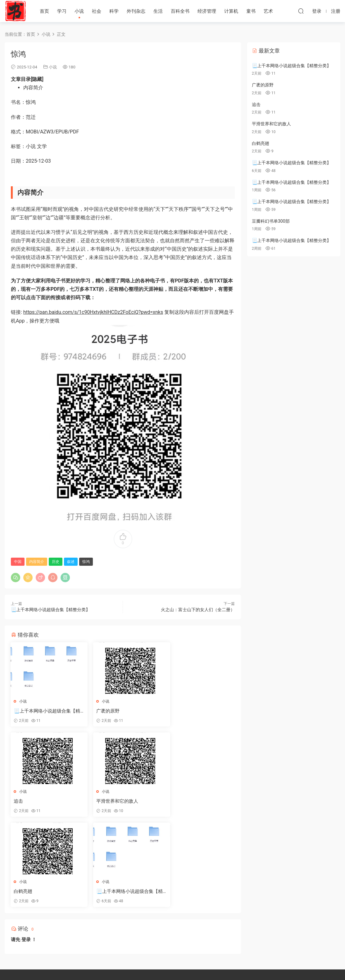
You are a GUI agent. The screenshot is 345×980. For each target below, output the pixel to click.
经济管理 (207, 11)
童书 (251, 11)
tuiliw (212, 912)
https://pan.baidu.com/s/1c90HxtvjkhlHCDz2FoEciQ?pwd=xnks (93, 312)
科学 (114, 11)
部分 (182, 934)
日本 (227, 923)
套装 (182, 912)
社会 (97, 11)
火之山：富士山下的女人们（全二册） (198, 610)
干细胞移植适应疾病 (194, 959)
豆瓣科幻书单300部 (271, 221)
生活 (158, 11)
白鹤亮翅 (100, 801)
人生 (228, 912)
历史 (56, 562)
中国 (18, 562)
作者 (182, 923)
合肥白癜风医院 (148, 959)
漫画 (212, 923)
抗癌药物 (169, 959)
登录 (26, 850)
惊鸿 (86, 562)
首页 (44, 11)
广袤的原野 (102, 711)
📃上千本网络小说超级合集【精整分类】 (50, 610)
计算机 (231, 11)
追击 (172, 711)
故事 (197, 912)
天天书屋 (16, 11)
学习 (62, 11)
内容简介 (37, 562)
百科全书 (180, 11)
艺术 (268, 11)
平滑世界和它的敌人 (35, 801)
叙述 (71, 562)
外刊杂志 (136, 11)
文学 (197, 923)
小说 (79, 11)
